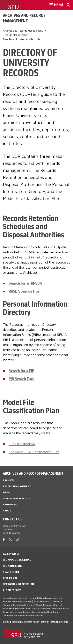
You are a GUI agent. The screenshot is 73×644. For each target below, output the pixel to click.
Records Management (15, 35)
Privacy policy (32, 622)
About (7, 511)
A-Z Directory (12, 590)
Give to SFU (10, 578)
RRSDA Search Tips (24, 291)
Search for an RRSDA (25, 283)
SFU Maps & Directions (17, 560)
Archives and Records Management (24, 18)
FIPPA (6, 492)
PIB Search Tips (21, 379)
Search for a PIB (22, 371)
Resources (10, 505)
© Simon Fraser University (55, 622)
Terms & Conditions (13, 622)
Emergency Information (18, 584)
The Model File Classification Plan (34, 452)
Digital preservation (17, 498)
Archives (9, 480)
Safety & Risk (11, 554)
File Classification (22, 444)
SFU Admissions (13, 566)
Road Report (11, 572)
